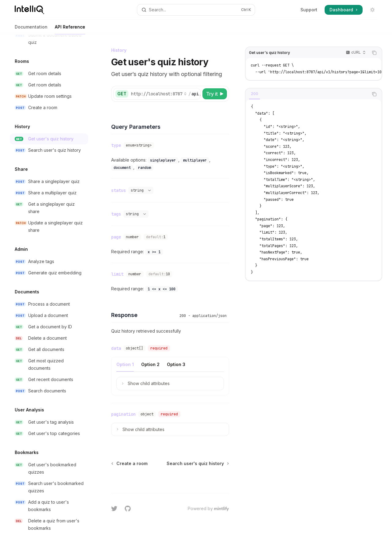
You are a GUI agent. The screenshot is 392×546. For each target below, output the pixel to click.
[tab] (254, 94)
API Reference (70, 29)
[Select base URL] (159, 94)
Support (309, 10)
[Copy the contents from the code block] (374, 53)
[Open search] (196, 10)
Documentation (31, 29)
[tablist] (307, 94)
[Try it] (215, 94)
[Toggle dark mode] (372, 10)
